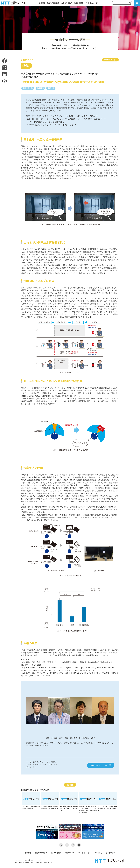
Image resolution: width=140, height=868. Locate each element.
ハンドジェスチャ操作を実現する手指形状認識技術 (31, 801)
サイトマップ (110, 853)
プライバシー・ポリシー (38, 860)
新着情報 (42, 3)
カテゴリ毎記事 (67, 3)
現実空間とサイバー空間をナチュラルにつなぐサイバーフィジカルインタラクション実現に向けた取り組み (88, 803)
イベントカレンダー (92, 3)
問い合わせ (98, 853)
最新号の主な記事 (53, 3)
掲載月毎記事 (79, 3)
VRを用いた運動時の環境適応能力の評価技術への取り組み (50, 801)
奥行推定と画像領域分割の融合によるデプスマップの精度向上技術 (69, 802)
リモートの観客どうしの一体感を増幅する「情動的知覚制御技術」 (107, 802)
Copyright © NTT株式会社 (23, 860)
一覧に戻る (70, 785)
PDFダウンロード (110, 60)
